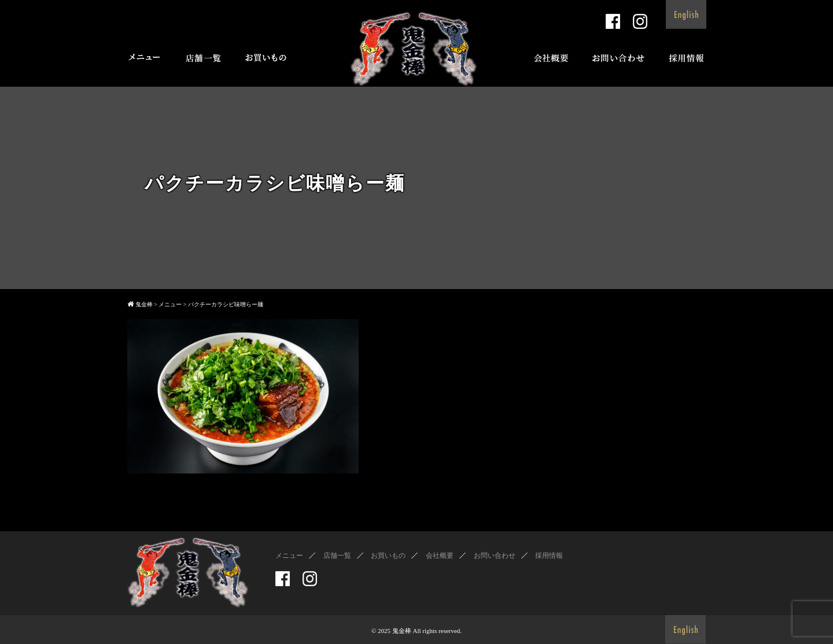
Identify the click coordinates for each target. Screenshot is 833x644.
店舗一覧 (337, 556)
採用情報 (549, 556)
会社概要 (440, 556)
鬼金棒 (402, 631)
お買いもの (388, 556)
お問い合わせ (495, 556)
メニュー (289, 556)
